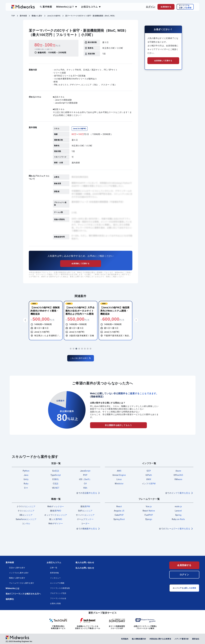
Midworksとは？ (65, 7)
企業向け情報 (55, 604)
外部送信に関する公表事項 (160, 639)
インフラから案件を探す (19, 573)
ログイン (151, 7)
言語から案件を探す (17, 568)
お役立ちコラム (89, 7)
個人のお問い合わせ (85, 562)
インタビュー (55, 578)
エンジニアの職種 (57, 583)
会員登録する (184, 565)
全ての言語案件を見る (87, 493)
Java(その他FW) (80, 129)
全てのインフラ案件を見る (178, 493)
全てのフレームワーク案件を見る (175, 529)
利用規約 (125, 639)
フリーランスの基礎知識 (60, 588)
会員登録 (166, 7)
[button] (71, 349)
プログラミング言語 (58, 593)
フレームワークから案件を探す (22, 583)
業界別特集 (55, 573)
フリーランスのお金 (58, 598)
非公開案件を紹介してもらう (118, 425)
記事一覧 (54, 568)
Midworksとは (12, 588)
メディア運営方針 (182, 639)
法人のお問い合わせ (85, 568)
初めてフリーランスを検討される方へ (23, 594)
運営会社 (196, 639)
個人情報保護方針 (139, 639)
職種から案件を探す (17, 578)
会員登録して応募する (80, 264)
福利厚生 (10, 599)
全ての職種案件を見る (87, 529)
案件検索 (47, 7)
